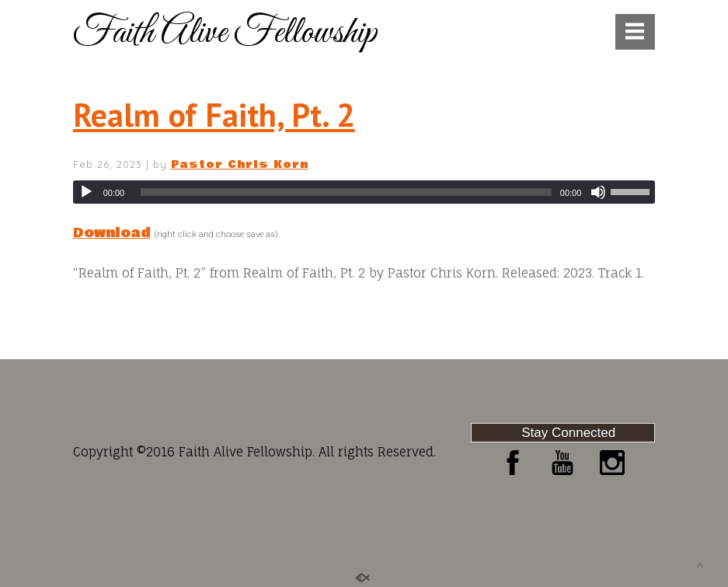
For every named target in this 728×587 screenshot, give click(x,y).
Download (112, 233)
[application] (364, 192)
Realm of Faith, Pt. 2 (214, 115)
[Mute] (598, 192)
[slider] (346, 192)
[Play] (86, 192)
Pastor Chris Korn (240, 165)
